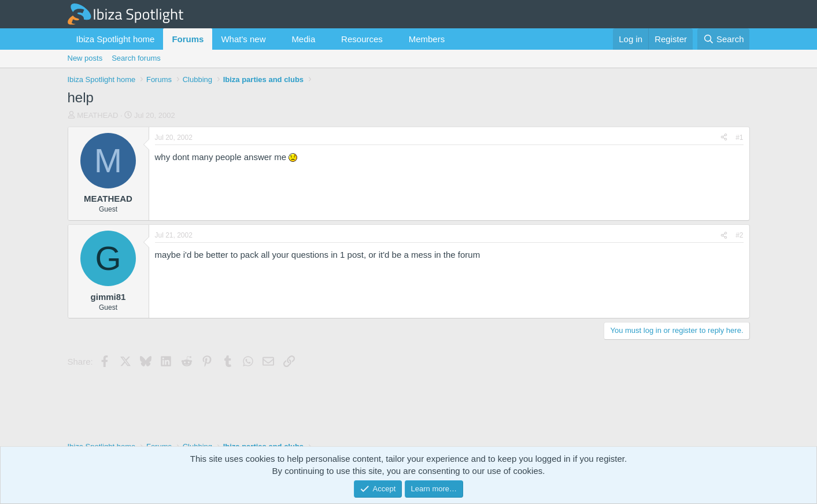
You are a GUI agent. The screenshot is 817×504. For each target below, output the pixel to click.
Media (303, 39)
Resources (362, 39)
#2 (739, 235)
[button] (275, 39)
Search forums (136, 58)
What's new (243, 39)
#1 (739, 138)
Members (427, 39)
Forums (188, 39)
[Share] (724, 138)
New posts (85, 58)
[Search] (724, 39)
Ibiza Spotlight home (116, 39)
